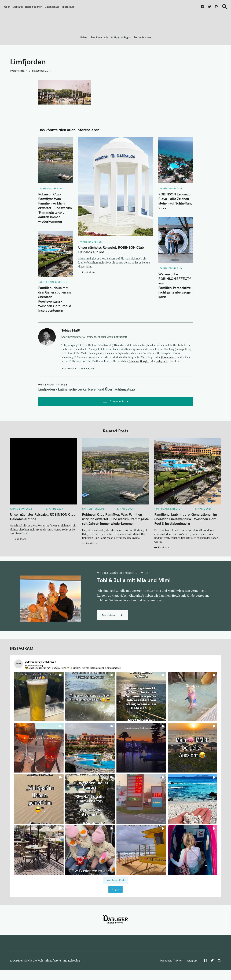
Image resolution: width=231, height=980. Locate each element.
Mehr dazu (108, 634)
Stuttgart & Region (121, 56)
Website (88, 387)
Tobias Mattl (17, 89)
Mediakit (18, 7)
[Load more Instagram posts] (115, 899)
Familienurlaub (99, 56)
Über (7, 7)
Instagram (161, 380)
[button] (39, 716)
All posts (69, 387)
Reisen (84, 56)
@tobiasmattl (168, 376)
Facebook (134, 380)
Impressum (68, 7)
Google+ (145, 380)
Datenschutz (52, 7)
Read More (88, 291)
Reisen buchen (34, 7)
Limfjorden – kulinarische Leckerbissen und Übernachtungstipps (87, 408)
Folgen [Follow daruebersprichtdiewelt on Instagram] (115, 908)
